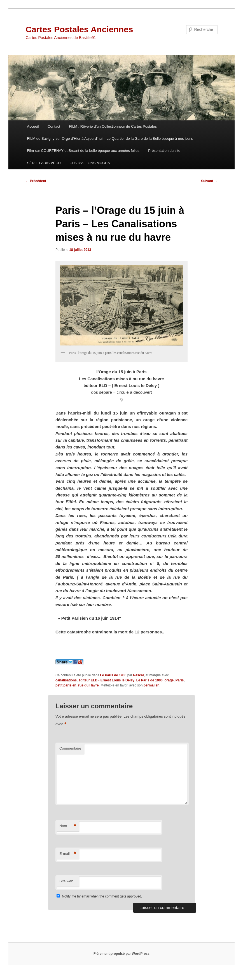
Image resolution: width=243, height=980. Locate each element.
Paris (180, 680)
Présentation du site (164, 151)
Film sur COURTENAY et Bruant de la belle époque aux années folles (83, 151)
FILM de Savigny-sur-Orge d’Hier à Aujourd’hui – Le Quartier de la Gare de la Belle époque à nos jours (110, 138)
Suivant (209, 181)
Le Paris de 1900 (113, 675)
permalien (152, 685)
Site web (66, 881)
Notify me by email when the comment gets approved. (99, 896)
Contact (54, 126)
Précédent (36, 181)
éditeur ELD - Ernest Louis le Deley (107, 680)
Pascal (138, 675)
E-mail (68, 854)
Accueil (33, 126)
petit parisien (66, 685)
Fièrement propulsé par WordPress (121, 954)
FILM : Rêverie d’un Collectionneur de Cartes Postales (113, 126)
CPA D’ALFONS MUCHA (90, 163)
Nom (68, 826)
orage (169, 680)
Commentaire (70, 748)
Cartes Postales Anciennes (79, 29)
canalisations (66, 680)
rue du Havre (88, 685)
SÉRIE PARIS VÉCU (44, 163)
